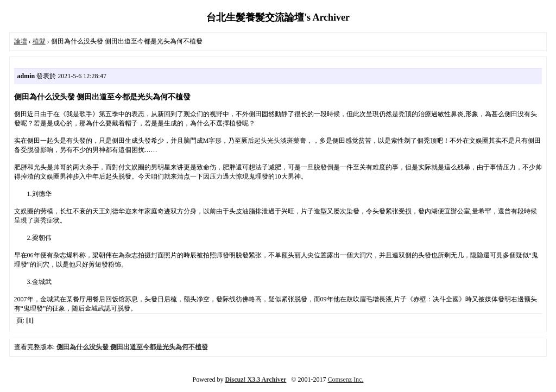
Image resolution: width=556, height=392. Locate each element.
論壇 (21, 41)
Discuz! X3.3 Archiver (256, 380)
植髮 (39, 41)
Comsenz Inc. (345, 380)
